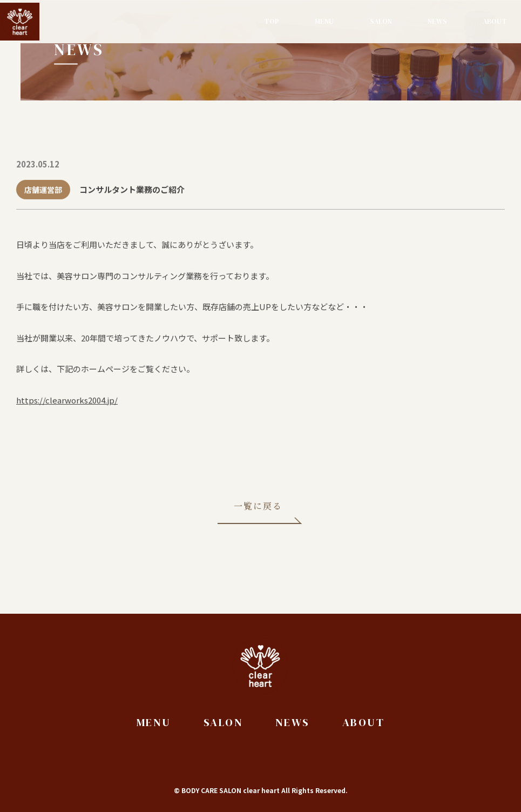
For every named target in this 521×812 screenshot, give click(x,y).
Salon (381, 21)
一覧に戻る (258, 507)
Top (272, 21)
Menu (324, 21)
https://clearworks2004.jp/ (67, 401)
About (495, 21)
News (437, 21)
